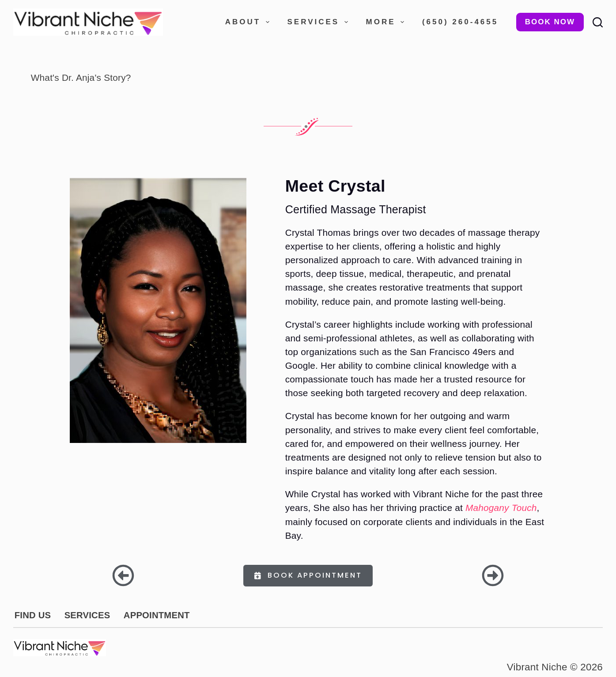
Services (319, 22)
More (387, 22)
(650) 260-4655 (460, 22)
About (249, 22)
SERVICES (85, 615)
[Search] (598, 22)
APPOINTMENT (154, 615)
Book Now (550, 22)
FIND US (32, 615)
